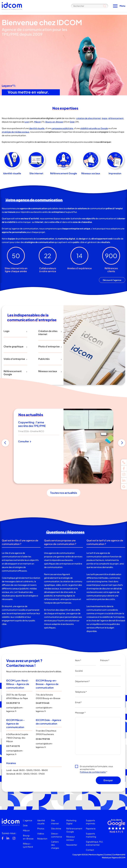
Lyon (27, 122)
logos (105, 118)
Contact (90, 850)
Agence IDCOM (119, 858)
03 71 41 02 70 (13, 746)
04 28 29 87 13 (13, 703)
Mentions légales (96, 855)
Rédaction (42, 839)
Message (80, 713)
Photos (41, 828)
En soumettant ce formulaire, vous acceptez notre (96, 769)
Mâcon (37, 122)
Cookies (108, 855)
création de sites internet (89, 118)
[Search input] (90, 6)
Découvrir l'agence (112, 280)
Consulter (25, 441)
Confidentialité (119, 855)
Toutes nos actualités (64, 493)
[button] (5, 443)
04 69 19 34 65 (43, 703)
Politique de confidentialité (93, 772)
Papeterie (91, 828)
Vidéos (41, 833)
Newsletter (72, 845)
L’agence (28, 820)
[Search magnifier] (105, 6)
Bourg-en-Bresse (54, 122)
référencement (116, 118)
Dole (72, 122)
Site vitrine (56, 828)
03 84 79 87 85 (43, 739)
